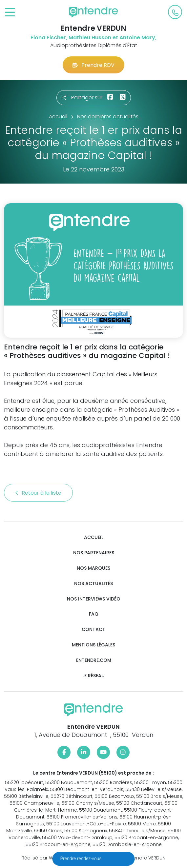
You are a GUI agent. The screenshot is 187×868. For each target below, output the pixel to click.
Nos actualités (93, 584)
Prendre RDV (93, 65)
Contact (93, 630)
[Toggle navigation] (10, 13)
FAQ (94, 614)
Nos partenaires (94, 553)
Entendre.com (94, 660)
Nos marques (93, 568)
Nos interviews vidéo (94, 599)
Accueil (94, 537)
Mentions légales (93, 645)
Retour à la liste (38, 493)
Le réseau (93, 676)
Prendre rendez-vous (82, 858)
